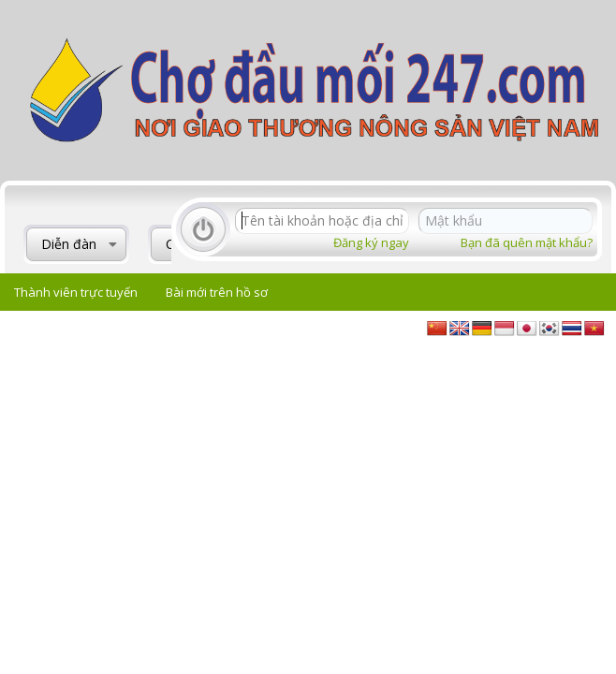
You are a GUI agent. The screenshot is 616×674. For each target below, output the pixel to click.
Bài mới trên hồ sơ (217, 292)
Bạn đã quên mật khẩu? (527, 242)
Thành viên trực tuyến (76, 292)
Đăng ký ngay (371, 242)
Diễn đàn (69, 244)
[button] (113, 244)
